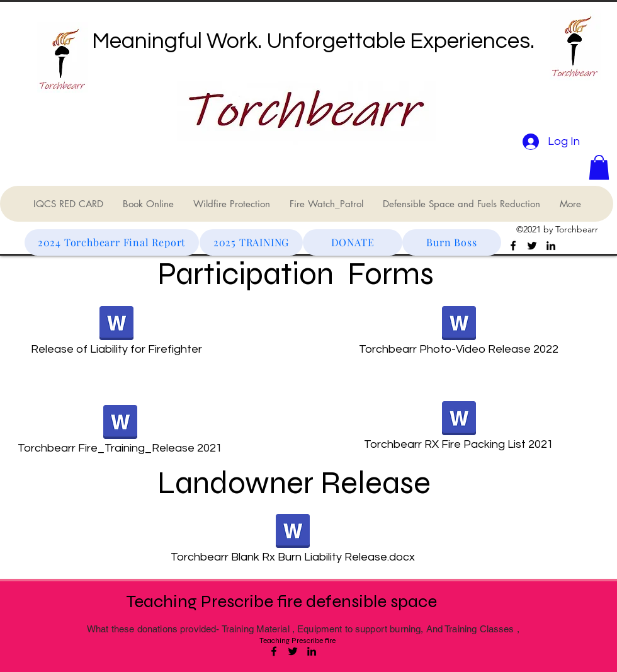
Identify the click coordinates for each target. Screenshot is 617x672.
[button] (599, 167)
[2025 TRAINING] (251, 242)
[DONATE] (353, 242)
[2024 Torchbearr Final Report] (112, 242)
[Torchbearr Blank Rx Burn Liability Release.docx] (292, 542)
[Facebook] (513, 246)
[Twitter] (532, 246)
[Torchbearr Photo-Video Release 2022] (459, 334)
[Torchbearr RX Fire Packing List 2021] (459, 430)
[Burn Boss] (452, 242)
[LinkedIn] (551, 246)
